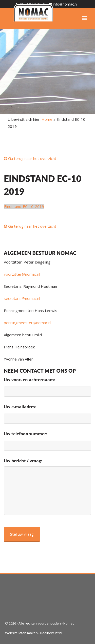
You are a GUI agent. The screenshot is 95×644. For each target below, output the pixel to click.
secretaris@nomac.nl (22, 298)
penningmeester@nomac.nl (27, 323)
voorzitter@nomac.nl (22, 274)
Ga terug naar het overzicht (30, 158)
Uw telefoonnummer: (26, 434)
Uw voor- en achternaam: (30, 380)
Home (47, 119)
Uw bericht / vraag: (23, 461)
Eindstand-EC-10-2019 (24, 206)
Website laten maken (21, 633)
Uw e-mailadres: (20, 407)
